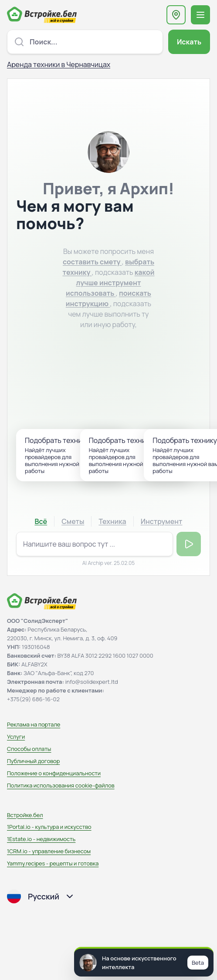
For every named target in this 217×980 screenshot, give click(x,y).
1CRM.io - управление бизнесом (49, 851)
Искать (189, 42)
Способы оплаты (29, 749)
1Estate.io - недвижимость (41, 839)
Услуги (16, 737)
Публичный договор (33, 761)
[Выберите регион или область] (176, 15)
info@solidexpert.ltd (92, 682)
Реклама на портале (34, 724)
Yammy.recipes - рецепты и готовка (53, 863)
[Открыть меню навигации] (200, 15)
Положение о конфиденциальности (54, 773)
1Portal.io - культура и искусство (49, 827)
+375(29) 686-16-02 (33, 699)
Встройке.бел (25, 815)
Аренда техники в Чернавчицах (59, 64)
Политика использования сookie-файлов (61, 785)
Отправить (189, 544)
